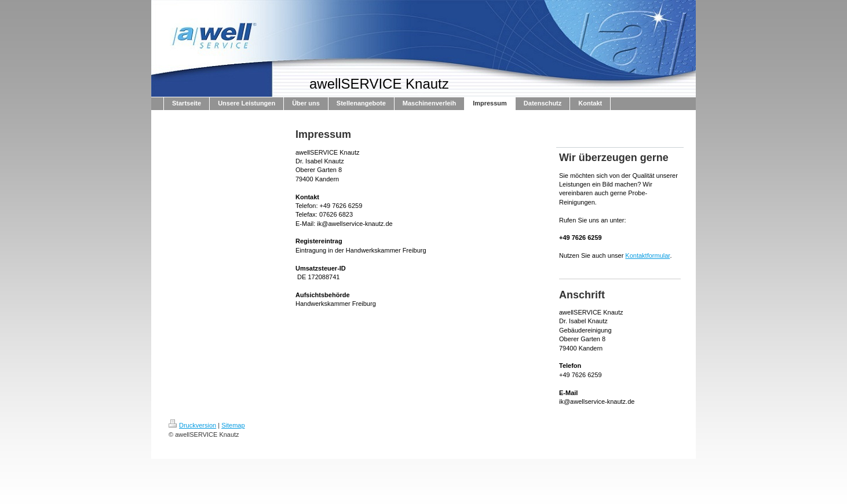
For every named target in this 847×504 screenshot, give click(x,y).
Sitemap (233, 425)
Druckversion (192, 425)
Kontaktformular (647, 255)
